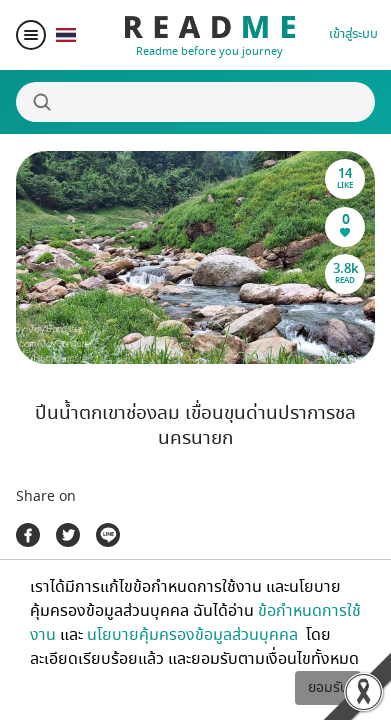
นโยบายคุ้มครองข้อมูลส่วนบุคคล (194, 635)
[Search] (195, 102)
